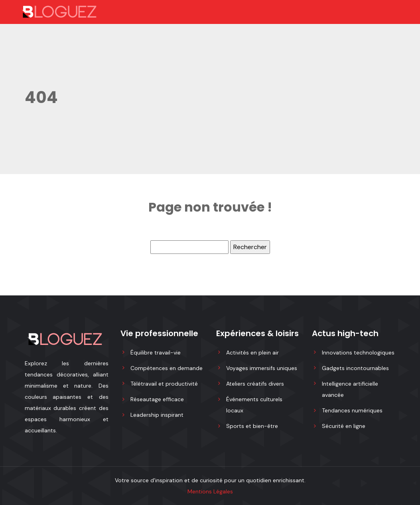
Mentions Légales (210, 491)
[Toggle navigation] (371, 12)
